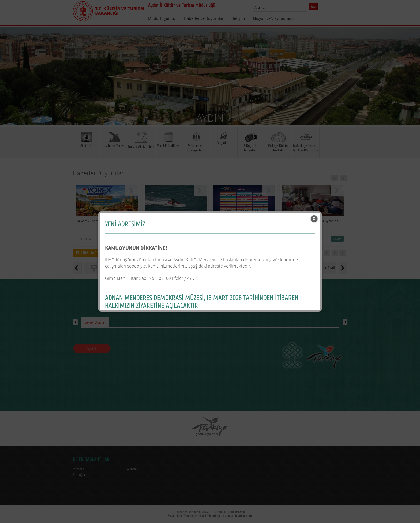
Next (411, 84)
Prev (9, 84)
